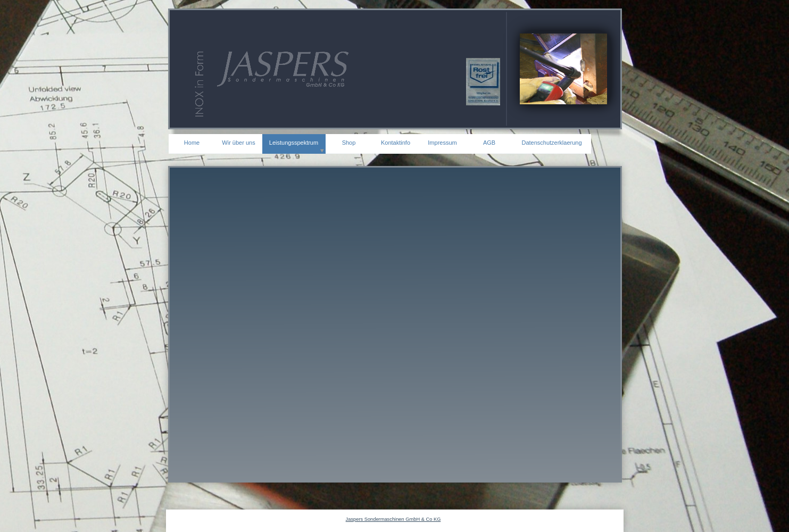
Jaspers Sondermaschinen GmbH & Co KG (393, 519)
